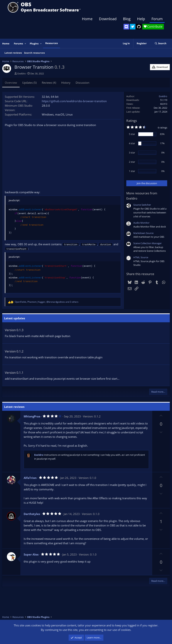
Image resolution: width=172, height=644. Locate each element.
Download (108, 19)
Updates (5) (29, 83)
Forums (18, 44)
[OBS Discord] (126, 27)
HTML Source (141, 257)
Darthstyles (32, 514)
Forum (157, 19)
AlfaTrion (30, 478)
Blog (127, 19)
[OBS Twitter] (133, 27)
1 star (132, 171)
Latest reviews (13, 53)
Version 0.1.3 (14, 330)
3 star (132, 153)
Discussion (82, 83)
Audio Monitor (141, 223)
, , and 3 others (47, 302)
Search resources (34, 53)
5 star (132, 134)
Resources (52, 43)
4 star (132, 143)
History (66, 83)
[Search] (160, 43)
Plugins (34, 44)
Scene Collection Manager (147, 243)
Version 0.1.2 (14, 351)
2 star (132, 162)
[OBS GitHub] (139, 27)
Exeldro (22, 73)
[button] (26, 44)
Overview (11, 83)
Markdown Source (143, 233)
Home (87, 19)
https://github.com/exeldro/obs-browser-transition (74, 101)
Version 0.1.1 (14, 373)
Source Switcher (142, 205)
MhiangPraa (32, 416)
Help (141, 19)
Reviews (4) (49, 83)
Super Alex (31, 554)
